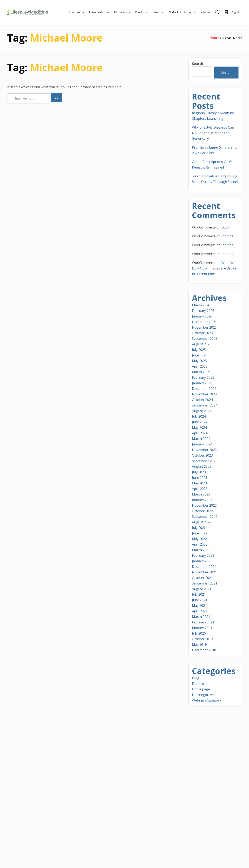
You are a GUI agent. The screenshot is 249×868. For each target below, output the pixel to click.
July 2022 (199, 528)
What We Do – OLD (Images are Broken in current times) (215, 268)
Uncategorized (203, 695)
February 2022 (203, 555)
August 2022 (202, 522)
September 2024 (205, 405)
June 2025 (200, 355)
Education (120, 12)
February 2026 (203, 311)
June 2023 (200, 478)
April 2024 (200, 433)
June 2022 (200, 533)
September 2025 (205, 339)
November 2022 (204, 505)
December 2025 (204, 322)
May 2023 (199, 483)
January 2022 (202, 561)
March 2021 (201, 617)
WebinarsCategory (206, 700)
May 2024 (199, 428)
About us (75, 12)
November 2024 (204, 394)
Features (199, 684)
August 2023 (202, 466)
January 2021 (202, 628)
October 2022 (202, 511)
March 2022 (201, 550)
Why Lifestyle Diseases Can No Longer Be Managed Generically (213, 133)
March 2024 (201, 439)
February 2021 (203, 622)
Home (214, 38)
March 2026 (201, 305)
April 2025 (200, 366)
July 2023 (199, 472)
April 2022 (200, 544)
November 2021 (204, 572)
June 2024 (200, 422)
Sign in (236, 12)
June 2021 (200, 600)
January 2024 (202, 444)
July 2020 (199, 633)
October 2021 (202, 578)
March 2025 (201, 372)
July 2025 (199, 350)
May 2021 (199, 606)
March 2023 (201, 494)
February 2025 (203, 377)
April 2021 (200, 611)
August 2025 (202, 344)
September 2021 (205, 583)
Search (198, 64)
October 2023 (202, 455)
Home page (201, 689)
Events (139, 12)
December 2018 (204, 650)
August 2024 (202, 411)
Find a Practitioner (180, 12)
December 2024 (204, 389)
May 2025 (199, 361)
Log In (226, 227)
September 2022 (205, 517)
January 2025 (202, 383)
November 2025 (204, 327)
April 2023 (200, 489)
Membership (97, 12)
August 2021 (202, 589)
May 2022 (199, 539)
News (156, 12)
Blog (196, 678)
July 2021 (199, 594)
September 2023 (205, 461)
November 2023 (204, 450)
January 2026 (202, 316)
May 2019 (199, 644)
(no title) (228, 236)
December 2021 (204, 567)
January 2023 (202, 500)
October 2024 (202, 400)
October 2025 (202, 333)
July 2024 (199, 416)
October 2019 (202, 639)
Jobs (203, 12)
